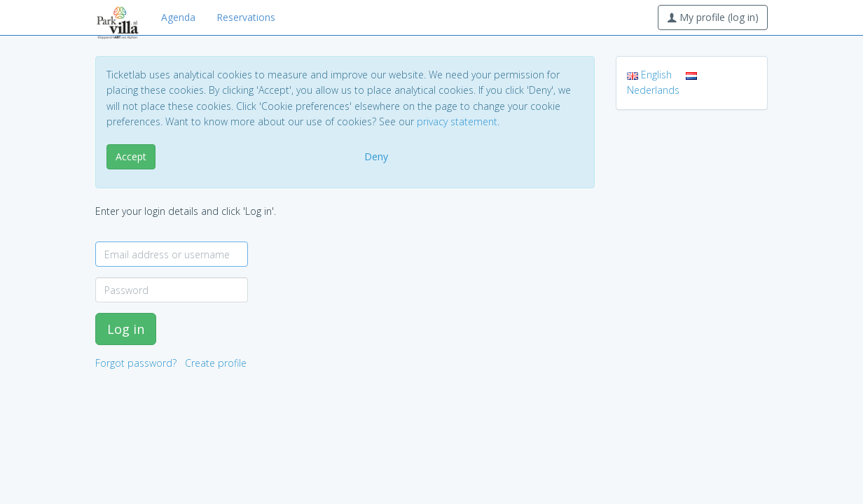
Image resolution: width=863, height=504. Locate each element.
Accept (131, 156)
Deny (376, 156)
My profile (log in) (713, 17)
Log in (126, 329)
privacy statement (457, 121)
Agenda (178, 17)
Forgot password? (136, 363)
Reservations (246, 17)
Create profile (216, 363)
